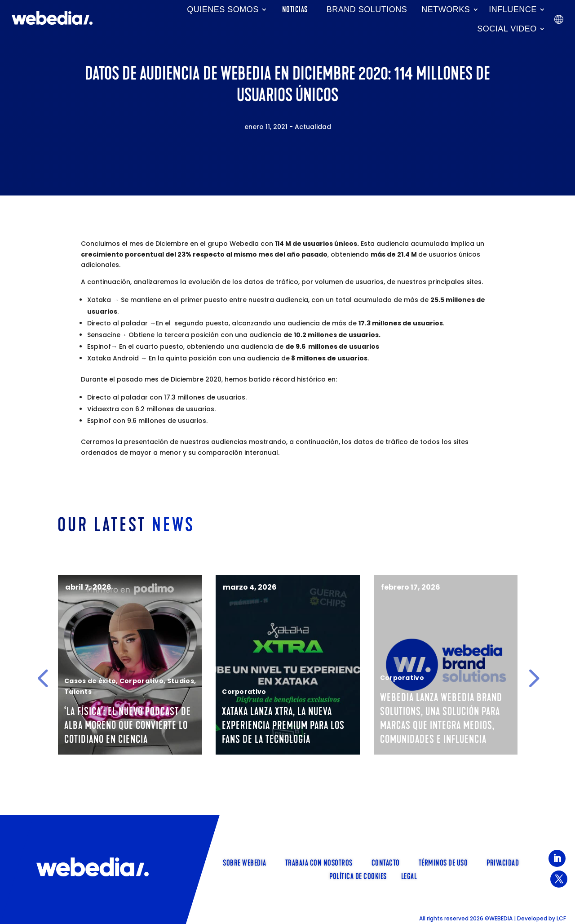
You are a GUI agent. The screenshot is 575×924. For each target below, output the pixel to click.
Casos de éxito (140, 681)
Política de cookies (358, 875)
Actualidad (313, 127)
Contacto (386, 862)
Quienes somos (223, 9)
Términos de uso (443, 862)
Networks (446, 9)
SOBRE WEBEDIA (245, 862)
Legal (409, 875)
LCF (561, 918)
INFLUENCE (513, 9)
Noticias (295, 9)
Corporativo (191, 681)
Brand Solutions (367, 9)
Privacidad (503, 862)
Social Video (507, 29)
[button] (43, 678)
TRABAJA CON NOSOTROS (319, 862)
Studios (230, 681)
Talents (60, 706)
